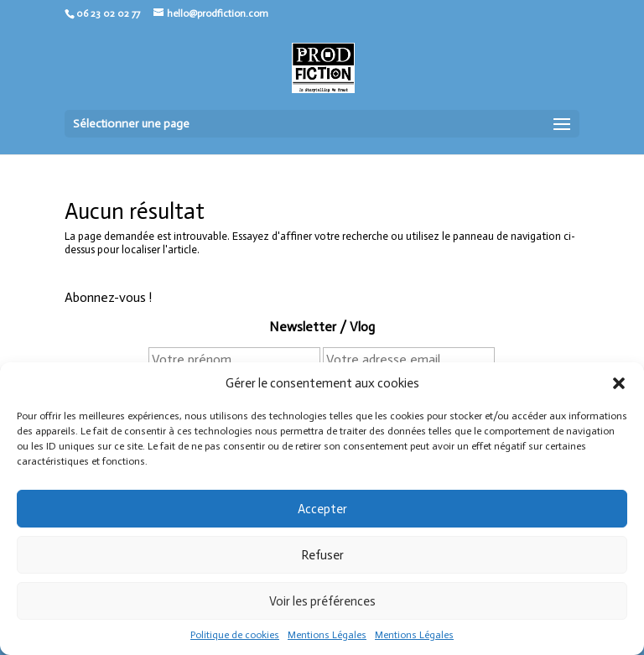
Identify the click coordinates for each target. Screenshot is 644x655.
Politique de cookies (235, 635)
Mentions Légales (327, 635)
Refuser (322, 555)
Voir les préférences (322, 601)
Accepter (322, 509)
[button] (619, 383)
